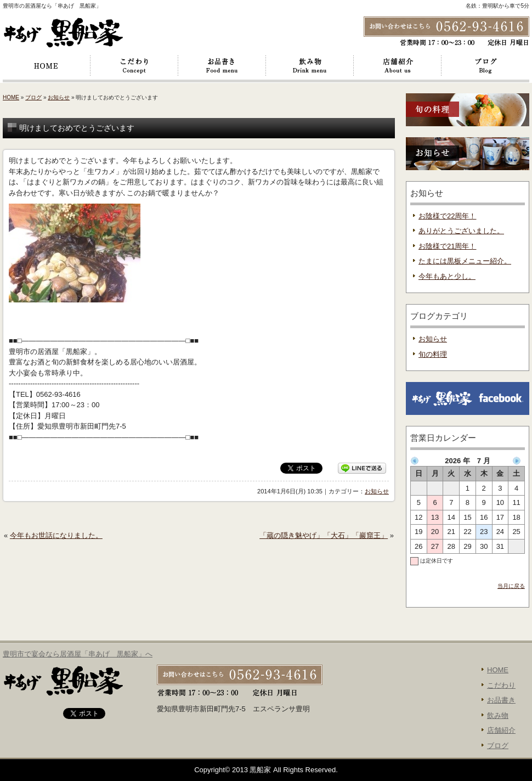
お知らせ (59, 97)
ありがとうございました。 (461, 231)
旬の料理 (433, 354)
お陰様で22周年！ (447, 216)
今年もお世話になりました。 (56, 535)
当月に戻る (511, 586)
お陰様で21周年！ (447, 246)
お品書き (222, 66)
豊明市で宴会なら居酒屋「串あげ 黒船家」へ (78, 654)
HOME (47, 66)
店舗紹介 (398, 66)
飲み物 (310, 66)
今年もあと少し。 (447, 276)
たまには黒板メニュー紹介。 (465, 261)
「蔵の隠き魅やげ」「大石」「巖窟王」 (324, 535)
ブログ (485, 66)
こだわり (134, 66)
